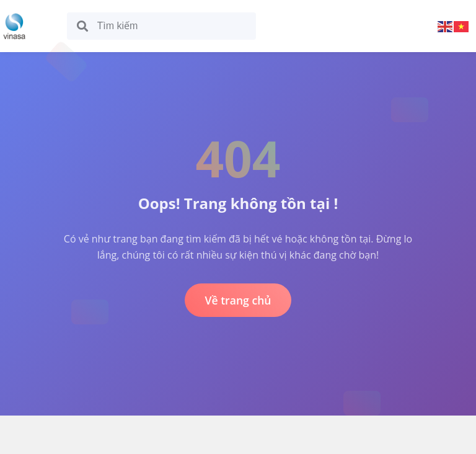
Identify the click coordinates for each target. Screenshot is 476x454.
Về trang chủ (238, 300)
